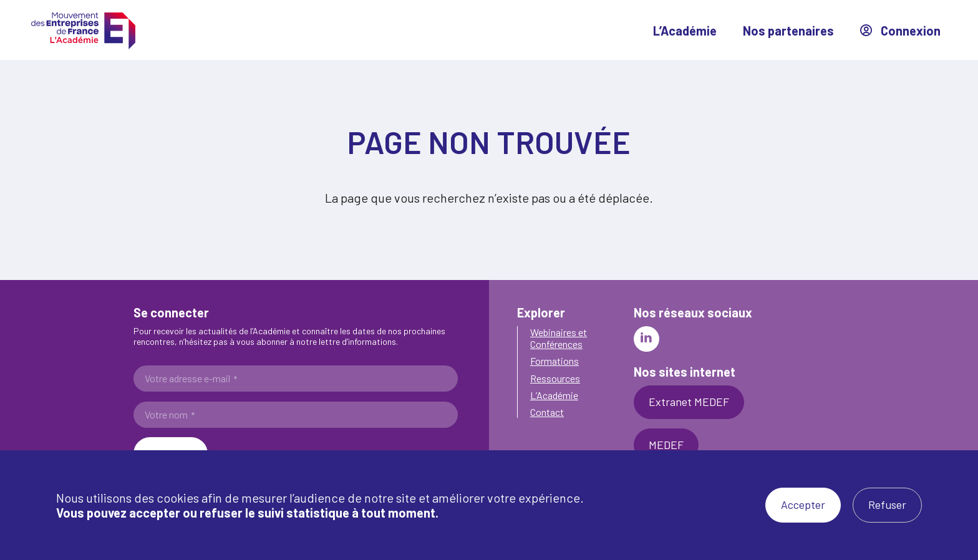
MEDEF (666, 445)
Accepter (803, 504)
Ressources (555, 378)
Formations (554, 361)
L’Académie (685, 31)
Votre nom (170, 415)
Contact (547, 412)
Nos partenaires (788, 31)
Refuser (887, 504)
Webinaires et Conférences (559, 338)
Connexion (900, 31)
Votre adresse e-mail (191, 379)
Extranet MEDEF (689, 402)
